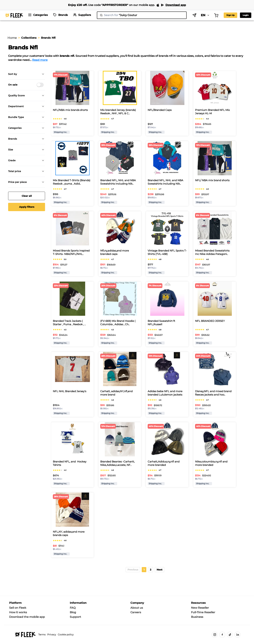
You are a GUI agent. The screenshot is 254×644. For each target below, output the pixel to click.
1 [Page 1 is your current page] (144, 570)
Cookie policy (66, 635)
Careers (136, 612)
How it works (18, 612)
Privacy (52, 635)
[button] (27, 74)
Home (12, 38)
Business (197, 617)
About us (137, 608)
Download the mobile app (27, 617)
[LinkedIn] (237, 635)
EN (205, 15)
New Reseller (200, 608)
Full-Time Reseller (203, 612)
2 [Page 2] (151, 570)
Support (75, 617)
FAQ (73, 608)
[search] (142, 15)
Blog (73, 612)
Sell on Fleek (18, 608)
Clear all (27, 196)
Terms (42, 635)
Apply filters (27, 207)
